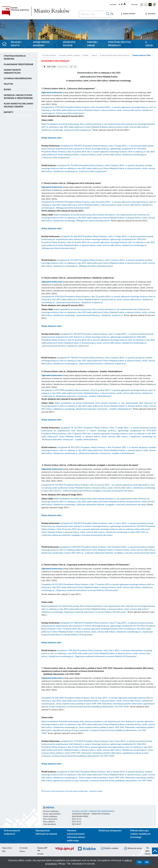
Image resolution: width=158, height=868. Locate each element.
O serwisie (24, 848)
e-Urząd (149, 44)
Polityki (8, 84)
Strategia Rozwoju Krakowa (15, 57)
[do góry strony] (151, 851)
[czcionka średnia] (122, 4)
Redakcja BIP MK (42, 849)
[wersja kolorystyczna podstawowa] (142, 5)
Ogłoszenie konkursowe (52, 93)
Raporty (9, 112)
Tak (139, 862)
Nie (147, 862)
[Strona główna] (5, 44)
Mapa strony (7, 848)
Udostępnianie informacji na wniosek (46, 832)
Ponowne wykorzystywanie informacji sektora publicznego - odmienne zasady (73, 791)
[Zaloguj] (150, 14)
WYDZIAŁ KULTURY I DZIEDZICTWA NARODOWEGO (93, 811)
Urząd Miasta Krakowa (41, 44)
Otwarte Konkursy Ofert (142, 55)
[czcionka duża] (127, 4)
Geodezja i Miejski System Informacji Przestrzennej (18, 97)
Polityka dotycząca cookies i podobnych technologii (140, 834)
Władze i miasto (16, 44)
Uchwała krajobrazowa (18, 78)
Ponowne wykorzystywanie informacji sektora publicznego (76, 836)
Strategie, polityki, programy (120, 44)
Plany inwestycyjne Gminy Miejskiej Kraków (19, 105)
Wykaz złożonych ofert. (52, 229)
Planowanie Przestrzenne (19, 64)
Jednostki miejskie (69, 44)
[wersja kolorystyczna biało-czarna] (146, 5)
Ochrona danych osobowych (12, 832)
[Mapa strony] (128, 14)
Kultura (94, 55)
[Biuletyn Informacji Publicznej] (64, 850)
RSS (4, 851)
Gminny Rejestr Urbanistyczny (12, 71)
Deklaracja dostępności (110, 831)
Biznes (7, 90)
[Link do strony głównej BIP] (39, 11)
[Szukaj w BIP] (92, 14)
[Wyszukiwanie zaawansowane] (112, 14)
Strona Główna (50, 55)
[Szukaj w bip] (108, 14)
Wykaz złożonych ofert (51, 138)
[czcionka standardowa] (119, 4)
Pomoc (22, 851)
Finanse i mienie (92, 44)
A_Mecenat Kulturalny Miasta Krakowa (115, 55)
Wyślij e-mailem (110, 848)
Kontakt (40, 854)
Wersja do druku (133, 848)
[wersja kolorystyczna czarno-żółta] (150, 5)
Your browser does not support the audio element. (60, 67)
